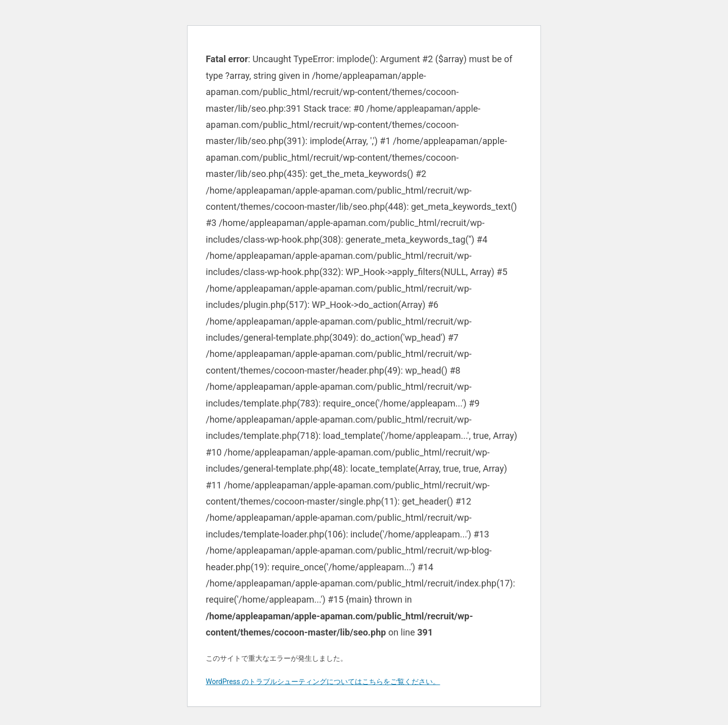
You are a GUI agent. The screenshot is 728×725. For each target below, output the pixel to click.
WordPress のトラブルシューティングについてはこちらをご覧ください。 (323, 682)
